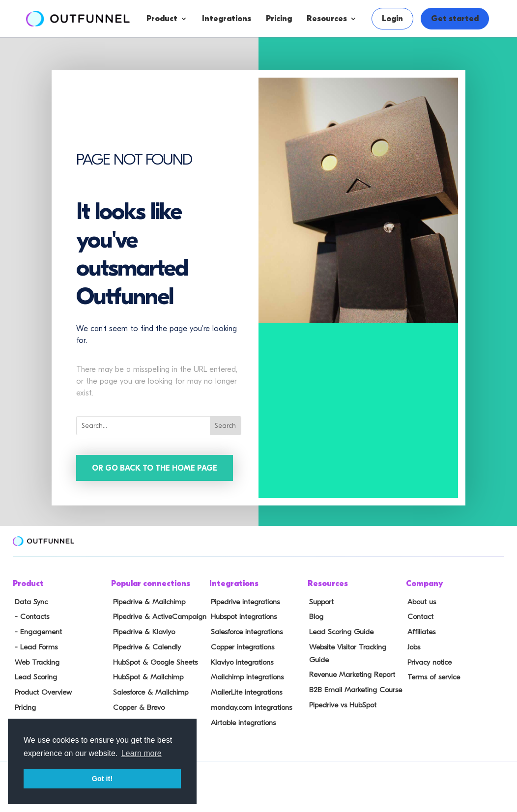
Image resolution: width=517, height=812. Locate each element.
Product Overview (41, 690)
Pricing (279, 19)
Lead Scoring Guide (339, 632)
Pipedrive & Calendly (144, 646)
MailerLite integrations (245, 690)
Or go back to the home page (155, 468)
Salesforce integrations (245, 632)
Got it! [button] (102, 779)
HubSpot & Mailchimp (146, 675)
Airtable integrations (242, 719)
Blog (315, 617)
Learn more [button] (142, 753)
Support (320, 603)
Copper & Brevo (136, 704)
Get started (455, 19)
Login (392, 19)
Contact (419, 617)
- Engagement (36, 632)
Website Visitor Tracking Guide (357, 646)
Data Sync (29, 603)
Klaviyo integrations (241, 661)
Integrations (227, 19)
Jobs (412, 646)
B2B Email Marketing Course (353, 675)
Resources (327, 19)
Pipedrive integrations (244, 603)
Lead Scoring (34, 675)
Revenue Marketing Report (350, 661)
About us (420, 603)
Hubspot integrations (242, 617)
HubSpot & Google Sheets (153, 661)
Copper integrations (241, 646)
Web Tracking (35, 661)
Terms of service (431, 675)
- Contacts (29, 617)
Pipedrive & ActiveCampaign (157, 617)
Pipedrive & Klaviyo (142, 632)
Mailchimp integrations (246, 675)
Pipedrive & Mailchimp (147, 603)
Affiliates (420, 632)
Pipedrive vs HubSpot (341, 690)
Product (162, 19)
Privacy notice (428, 661)
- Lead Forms (34, 646)
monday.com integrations (250, 704)
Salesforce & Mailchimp (148, 690)
